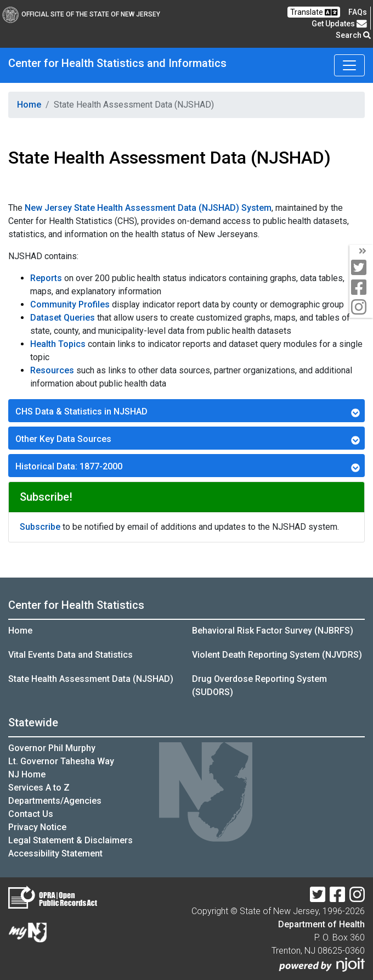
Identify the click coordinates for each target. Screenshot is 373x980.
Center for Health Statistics (76, 605)
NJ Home (27, 774)
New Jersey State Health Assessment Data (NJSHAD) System (148, 208)
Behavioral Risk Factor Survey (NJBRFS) (273, 631)
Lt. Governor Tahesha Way (61, 761)
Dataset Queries (63, 318)
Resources (52, 370)
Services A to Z (39, 788)
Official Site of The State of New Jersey (81, 14)
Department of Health (321, 924)
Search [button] (353, 35)
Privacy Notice (37, 827)
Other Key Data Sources (188, 439)
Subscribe (40, 527)
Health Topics (58, 344)
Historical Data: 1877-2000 (188, 467)
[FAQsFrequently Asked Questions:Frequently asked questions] (358, 12)
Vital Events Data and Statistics (70, 655)
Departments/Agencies (55, 801)
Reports (46, 278)
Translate (314, 12)
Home (29, 105)
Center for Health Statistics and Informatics (117, 63)
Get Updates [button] (339, 24)
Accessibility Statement (55, 853)
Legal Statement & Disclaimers (70, 840)
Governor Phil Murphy (52, 748)
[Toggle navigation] (349, 65)
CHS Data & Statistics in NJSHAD (188, 412)
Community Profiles (70, 304)
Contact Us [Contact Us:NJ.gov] (31, 814)
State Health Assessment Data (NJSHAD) (91, 679)
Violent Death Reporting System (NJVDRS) (277, 655)
